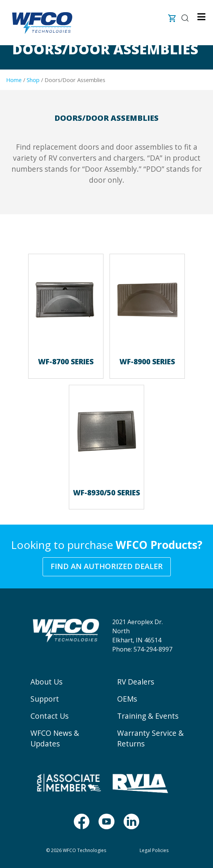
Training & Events (148, 716)
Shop (33, 80)
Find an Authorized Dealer (107, 566)
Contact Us (49, 716)
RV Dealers (136, 682)
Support (45, 699)
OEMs (127, 699)
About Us (46, 682)
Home (14, 80)
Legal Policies (154, 850)
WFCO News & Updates (55, 738)
